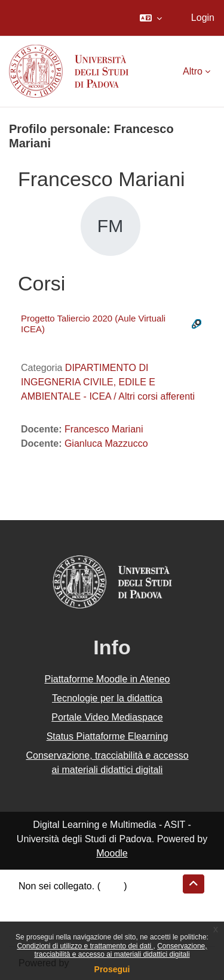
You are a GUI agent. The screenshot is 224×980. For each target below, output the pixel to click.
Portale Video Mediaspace (107, 717)
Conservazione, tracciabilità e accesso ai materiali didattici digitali (120, 950)
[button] (151, 18)
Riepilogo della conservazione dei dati (99, 900)
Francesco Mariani (104, 429)
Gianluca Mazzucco (106, 443)
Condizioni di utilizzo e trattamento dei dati (85, 946)
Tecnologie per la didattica (107, 698)
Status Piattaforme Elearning (108, 736)
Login (203, 18)
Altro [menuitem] (193, 71)
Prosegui (112, 969)
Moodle (112, 853)
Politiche (36, 915)
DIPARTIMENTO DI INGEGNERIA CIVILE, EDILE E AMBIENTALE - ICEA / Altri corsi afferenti (108, 382)
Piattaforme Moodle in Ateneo (108, 679)
